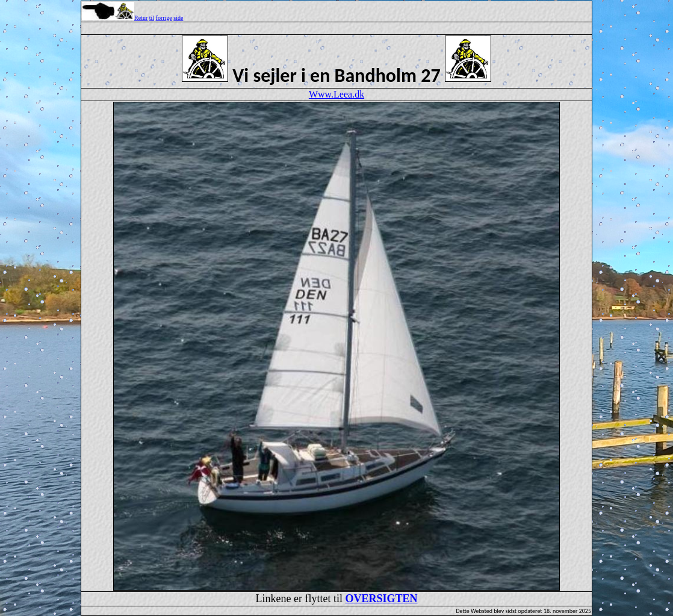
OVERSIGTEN (381, 599)
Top (336, 0)
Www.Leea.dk (336, 94)
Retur (141, 18)
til (152, 18)
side (178, 18)
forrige (164, 18)
